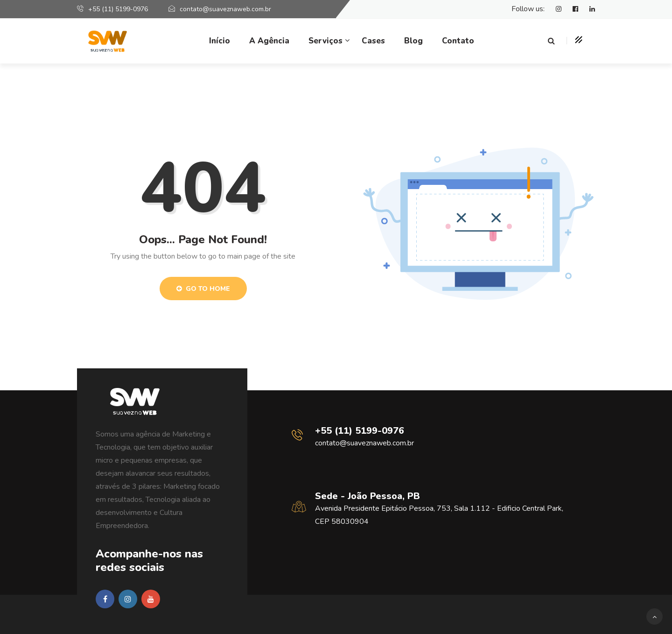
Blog (413, 41)
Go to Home (203, 289)
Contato (458, 41)
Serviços (325, 41)
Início (220, 41)
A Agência (269, 41)
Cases (373, 41)
